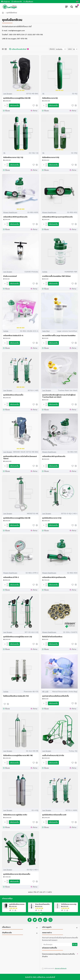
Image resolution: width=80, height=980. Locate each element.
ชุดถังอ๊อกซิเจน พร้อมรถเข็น (13, 394)
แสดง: (70, 49)
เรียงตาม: (52, 49)
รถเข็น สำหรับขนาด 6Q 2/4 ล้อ (53, 754)
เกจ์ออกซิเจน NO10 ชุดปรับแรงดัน (15, 217)
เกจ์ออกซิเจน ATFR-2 (11, 576)
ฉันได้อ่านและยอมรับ (54, 968)
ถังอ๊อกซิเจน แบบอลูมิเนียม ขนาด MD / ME (18, 754)
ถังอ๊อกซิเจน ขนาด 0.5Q (51, 157)
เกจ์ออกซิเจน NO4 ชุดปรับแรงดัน (54, 576)
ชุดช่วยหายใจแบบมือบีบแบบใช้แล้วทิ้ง (56, 695)
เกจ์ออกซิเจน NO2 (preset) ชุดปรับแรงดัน (57, 217)
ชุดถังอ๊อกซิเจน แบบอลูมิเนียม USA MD (17, 98)
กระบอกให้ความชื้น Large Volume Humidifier (59, 335)
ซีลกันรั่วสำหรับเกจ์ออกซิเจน (52, 636)
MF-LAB (45, 690)
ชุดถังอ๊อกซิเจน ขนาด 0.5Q (52, 517)
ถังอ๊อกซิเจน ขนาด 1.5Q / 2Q (13, 157)
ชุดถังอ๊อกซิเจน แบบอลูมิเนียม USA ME (17, 517)
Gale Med (46, 331)
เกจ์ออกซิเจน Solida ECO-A (13, 335)
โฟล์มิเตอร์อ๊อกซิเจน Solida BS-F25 (16, 695)
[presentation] (57, 960)
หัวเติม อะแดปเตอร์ (10, 276)
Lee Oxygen (8, 94)
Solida (45, 271)
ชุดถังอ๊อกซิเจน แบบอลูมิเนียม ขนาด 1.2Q (18, 636)
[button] (39, 912)
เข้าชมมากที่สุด (7, 897)
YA (43, 94)
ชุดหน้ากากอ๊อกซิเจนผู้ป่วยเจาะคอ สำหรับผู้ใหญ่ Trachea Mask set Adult (59, 395)
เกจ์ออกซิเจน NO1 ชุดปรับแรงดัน (54, 456)
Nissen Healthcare (10, 212)
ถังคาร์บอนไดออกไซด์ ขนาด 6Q (43, 903)
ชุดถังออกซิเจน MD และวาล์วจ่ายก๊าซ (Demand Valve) (20, 457)
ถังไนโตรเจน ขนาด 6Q (69, 903)
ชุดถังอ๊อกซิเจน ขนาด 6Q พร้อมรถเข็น (17, 873)
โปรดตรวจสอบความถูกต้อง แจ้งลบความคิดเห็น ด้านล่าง (58, 954)
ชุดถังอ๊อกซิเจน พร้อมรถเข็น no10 (54, 814)
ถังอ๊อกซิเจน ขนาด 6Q (50, 98)
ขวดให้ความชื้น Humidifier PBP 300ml (56, 276)
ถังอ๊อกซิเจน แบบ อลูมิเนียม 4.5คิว (15, 814)
